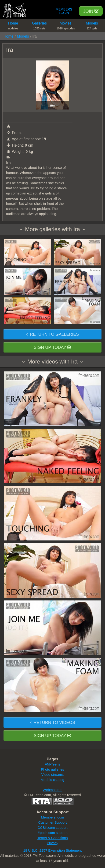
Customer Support (53, 822)
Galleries (39, 26)
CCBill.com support (52, 827)
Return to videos (52, 723)
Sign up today (52, 347)
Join (91, 11)
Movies (66, 26)
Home (13, 26)
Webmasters (53, 790)
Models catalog (52, 780)
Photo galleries (52, 769)
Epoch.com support (52, 833)
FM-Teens (52, 764)
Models (92, 26)
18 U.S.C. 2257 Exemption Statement (52, 850)
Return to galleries (52, 334)
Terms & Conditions (52, 838)
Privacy (52, 843)
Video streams (53, 774)
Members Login (64, 11)
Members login (52, 817)
